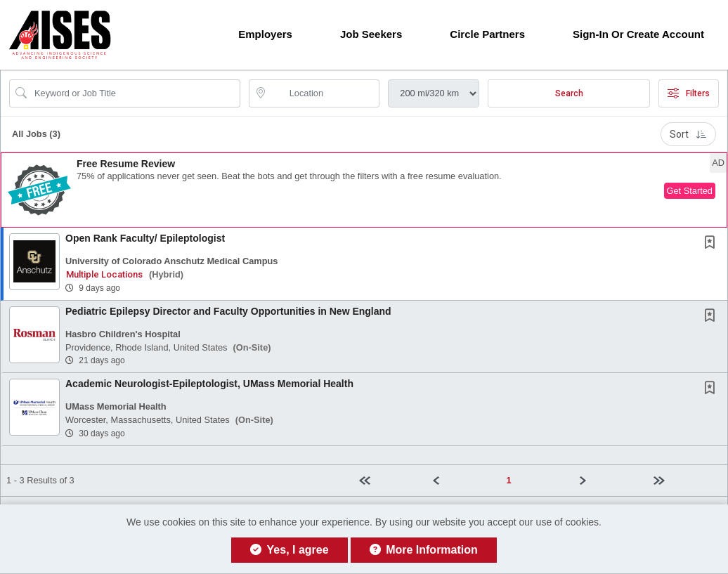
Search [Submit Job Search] (569, 93)
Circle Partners (487, 34)
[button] (364, 190)
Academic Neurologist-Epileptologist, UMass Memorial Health (209, 384)
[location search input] (324, 93)
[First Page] (390, 481)
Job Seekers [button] (371, 34)
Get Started (690, 191)
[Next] (611, 481)
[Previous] (463, 481)
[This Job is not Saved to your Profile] (713, 244)
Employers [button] (265, 34)
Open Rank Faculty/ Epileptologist (145, 238)
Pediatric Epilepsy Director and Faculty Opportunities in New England (228, 311)
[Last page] (685, 481)
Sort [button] (688, 134)
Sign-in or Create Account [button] (638, 34)
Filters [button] (689, 93)
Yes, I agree (289, 550)
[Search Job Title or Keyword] (135, 93)
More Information (424, 550)
